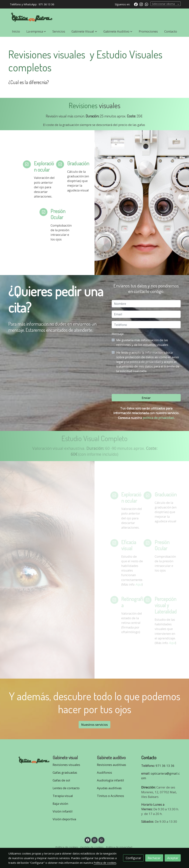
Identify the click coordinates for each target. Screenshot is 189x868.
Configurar (133, 858)
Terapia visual (63, 796)
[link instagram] (141, 4)
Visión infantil (63, 811)
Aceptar (173, 858)
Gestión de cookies (92, 847)
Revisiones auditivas (111, 765)
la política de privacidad (144, 362)
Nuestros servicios (94, 725)
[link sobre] (28, 759)
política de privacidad (158, 418)
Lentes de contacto (66, 788)
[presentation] (140, 384)
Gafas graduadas (65, 772)
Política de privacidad (119, 847)
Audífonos (104, 772)
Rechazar (154, 858)
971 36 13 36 (46, 4)
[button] (36, 31)
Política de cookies (67, 847)
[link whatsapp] (147, 4)
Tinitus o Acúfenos (110, 796)
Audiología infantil (110, 780)
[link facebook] (136, 4)
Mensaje (118, 334)
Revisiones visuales (66, 765)
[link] (32, 17)
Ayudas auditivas (109, 788)
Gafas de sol (61, 780)
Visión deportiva (64, 819)
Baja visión (61, 804)
